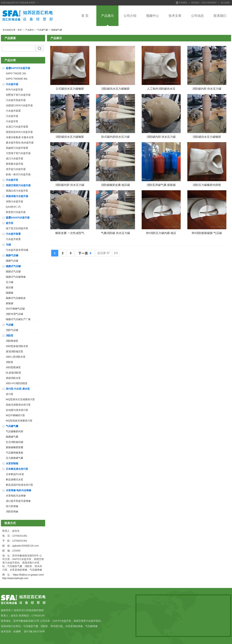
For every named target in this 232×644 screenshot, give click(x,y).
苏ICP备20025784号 (35, 632)
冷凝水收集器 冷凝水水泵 (20, 137)
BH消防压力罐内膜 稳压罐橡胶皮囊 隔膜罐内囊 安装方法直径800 (161, 234)
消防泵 (10, 336)
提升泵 (10, 223)
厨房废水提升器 (15, 164)
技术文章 (175, 16)
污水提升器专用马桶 (17, 250)
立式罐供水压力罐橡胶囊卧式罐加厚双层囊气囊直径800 (70, 89)
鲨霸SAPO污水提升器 (18, 68)
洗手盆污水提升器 (16, 169)
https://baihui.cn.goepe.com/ (28, 575)
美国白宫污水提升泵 (17, 191)
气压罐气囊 (43, 30)
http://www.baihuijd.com (15, 578)
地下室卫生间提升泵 (17, 228)
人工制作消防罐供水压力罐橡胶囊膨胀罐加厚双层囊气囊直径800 (161, 89)
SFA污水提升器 (14, 89)
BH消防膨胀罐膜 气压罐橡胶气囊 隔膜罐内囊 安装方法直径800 (207, 234)
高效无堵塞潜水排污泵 (18, 405)
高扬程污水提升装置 (17, 148)
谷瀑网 (17, 632)
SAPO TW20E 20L (16, 73)
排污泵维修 (12, 506)
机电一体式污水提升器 (18, 174)
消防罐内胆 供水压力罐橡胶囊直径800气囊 (70, 186)
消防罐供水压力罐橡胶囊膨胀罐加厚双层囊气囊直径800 (207, 138)
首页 (20, 30)
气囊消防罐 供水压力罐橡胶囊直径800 (115, 234)
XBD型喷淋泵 (13, 367)
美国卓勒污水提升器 (17, 196)
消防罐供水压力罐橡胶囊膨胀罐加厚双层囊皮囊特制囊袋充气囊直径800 (115, 89)
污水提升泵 (12, 121)
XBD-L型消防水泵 (16, 357)
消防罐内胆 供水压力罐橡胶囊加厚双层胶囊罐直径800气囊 (161, 138)
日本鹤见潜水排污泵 (17, 469)
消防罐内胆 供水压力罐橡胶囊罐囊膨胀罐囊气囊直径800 (207, 89)
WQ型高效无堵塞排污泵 (19, 421)
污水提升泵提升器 (16, 100)
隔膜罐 (10, 293)
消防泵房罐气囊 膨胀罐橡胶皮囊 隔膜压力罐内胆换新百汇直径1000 (161, 186)
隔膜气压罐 (12, 255)
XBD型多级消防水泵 (17, 346)
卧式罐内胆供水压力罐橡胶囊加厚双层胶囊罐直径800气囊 (115, 138)
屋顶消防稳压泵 (15, 351)
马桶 (8, 245)
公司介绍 (130, 16)
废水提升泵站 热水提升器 (20, 143)
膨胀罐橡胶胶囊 (15, 447)
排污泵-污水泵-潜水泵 (18, 389)
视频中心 (152, 16)
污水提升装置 (13, 111)
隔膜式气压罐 (13, 266)
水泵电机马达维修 (16, 496)
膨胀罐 (10, 303)
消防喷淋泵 (12, 341)
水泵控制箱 (12, 463)
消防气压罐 (12, 330)
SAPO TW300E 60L (17, 79)
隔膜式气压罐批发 (16, 298)
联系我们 (220, 16)
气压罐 (10, 325)
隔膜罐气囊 (57, 30)
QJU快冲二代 (13, 207)
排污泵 (10, 394)
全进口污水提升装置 (17, 127)
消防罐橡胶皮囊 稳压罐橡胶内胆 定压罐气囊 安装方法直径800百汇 (116, 186)
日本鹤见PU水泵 (15, 474)
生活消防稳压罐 (15, 442)
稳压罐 (10, 287)
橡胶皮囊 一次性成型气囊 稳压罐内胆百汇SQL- (70, 234)
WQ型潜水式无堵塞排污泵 (20, 399)
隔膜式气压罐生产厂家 (18, 319)
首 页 (85, 16)
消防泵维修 (12, 512)
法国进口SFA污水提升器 (19, 105)
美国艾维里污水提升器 (18, 185)
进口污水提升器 (15, 158)
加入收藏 (225, 3)
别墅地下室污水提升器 (18, 95)
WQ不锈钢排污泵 (15, 415)
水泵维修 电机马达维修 (19, 490)
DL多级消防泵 (14, 373)
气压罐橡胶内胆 (15, 431)
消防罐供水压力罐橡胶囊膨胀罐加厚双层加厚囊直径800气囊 (70, 138)
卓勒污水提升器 (15, 201)
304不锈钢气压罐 (15, 309)
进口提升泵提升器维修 (18, 501)
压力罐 (10, 282)
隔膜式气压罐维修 (16, 277)
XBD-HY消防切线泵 (17, 383)
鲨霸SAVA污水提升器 (18, 218)
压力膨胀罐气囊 (15, 458)
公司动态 (197, 16)
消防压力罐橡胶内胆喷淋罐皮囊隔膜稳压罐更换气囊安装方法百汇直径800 (207, 186)
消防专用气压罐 (15, 314)
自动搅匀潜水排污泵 (17, 410)
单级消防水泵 (13, 378)
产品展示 (107, 16)
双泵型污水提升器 (16, 212)
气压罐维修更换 (15, 453)
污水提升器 (12, 84)
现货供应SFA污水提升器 (19, 132)
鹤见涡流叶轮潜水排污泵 (19, 485)
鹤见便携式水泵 (15, 480)
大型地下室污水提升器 (18, 153)
